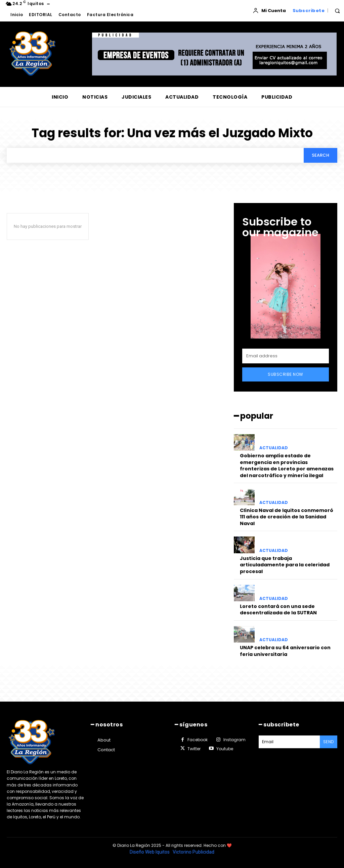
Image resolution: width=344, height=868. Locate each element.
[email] (286, 356)
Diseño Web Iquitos (150, 852)
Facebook (198, 740)
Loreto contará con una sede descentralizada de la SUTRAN (278, 610)
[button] (337, 11)
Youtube (225, 749)
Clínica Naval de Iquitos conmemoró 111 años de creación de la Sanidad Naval (287, 517)
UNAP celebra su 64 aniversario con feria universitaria (285, 651)
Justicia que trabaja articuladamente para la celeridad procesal (285, 565)
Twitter (194, 749)
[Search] (320, 155)
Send (329, 742)
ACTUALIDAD (274, 448)
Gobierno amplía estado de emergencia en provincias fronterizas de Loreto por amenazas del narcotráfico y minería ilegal (287, 466)
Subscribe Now (286, 375)
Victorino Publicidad (193, 852)
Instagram (234, 740)
